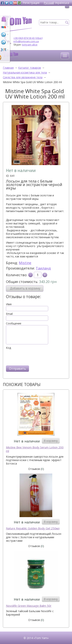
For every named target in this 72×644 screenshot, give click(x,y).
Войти (17, 3)
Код (8, 348)
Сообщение (14, 323)
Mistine (25, 263)
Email (9, 314)
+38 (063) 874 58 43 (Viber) (28, 38)
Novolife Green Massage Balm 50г (29, 606)
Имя (9, 304)
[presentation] (35, 357)
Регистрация (31, 3)
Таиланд (43, 268)
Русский (49, 3)
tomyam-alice (30, 45)
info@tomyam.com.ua (26, 41)
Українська (62, 3)
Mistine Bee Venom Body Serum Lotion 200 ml (35, 449)
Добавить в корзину (25, 288)
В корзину (51, 441)
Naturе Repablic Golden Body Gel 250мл (33, 528)
